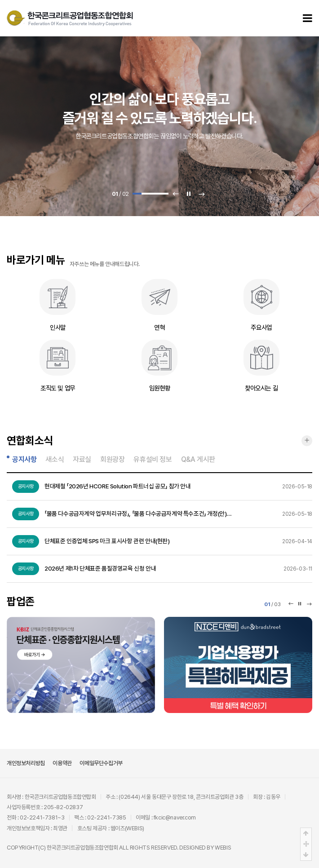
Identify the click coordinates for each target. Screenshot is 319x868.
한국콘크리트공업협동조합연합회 (82, 848)
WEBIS (223, 848)
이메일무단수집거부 (101, 763)
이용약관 (62, 763)
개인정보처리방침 (26, 763)
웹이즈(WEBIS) (127, 828)
